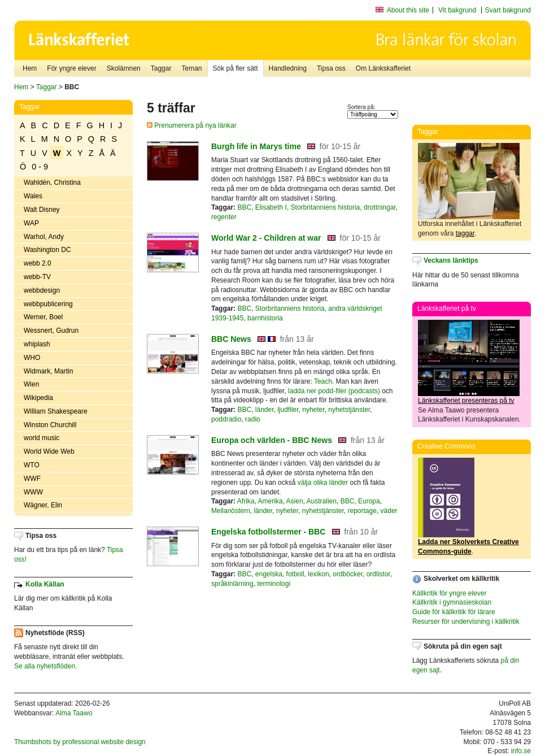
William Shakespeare (56, 411)
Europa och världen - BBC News (272, 440)
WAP (31, 223)
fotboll (295, 574)
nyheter (313, 410)
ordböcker (348, 574)
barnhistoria (265, 318)
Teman (191, 68)
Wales (33, 196)
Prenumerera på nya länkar (192, 125)
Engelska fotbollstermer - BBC (268, 532)
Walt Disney (42, 210)
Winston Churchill (50, 425)
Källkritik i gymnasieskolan (452, 602)
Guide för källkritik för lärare (454, 612)
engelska (269, 574)
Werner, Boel (43, 317)
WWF (32, 479)
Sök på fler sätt (236, 68)
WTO (32, 465)
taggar (465, 233)
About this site (408, 10)
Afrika (246, 501)
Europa (369, 501)
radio (253, 419)
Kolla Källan (45, 584)
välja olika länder (323, 483)
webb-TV (37, 277)
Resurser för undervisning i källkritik (466, 622)
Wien (31, 384)
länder (265, 410)
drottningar (380, 207)
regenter (224, 217)
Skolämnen (124, 68)
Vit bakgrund (457, 10)
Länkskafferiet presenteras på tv (466, 401)
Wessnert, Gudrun (51, 331)
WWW (33, 492)
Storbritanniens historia (326, 207)
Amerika (271, 501)
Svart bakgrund (508, 10)
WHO (32, 358)
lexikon (318, 574)
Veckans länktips (451, 260)
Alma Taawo (74, 713)
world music (42, 438)
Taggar (161, 68)
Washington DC (47, 250)
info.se (521, 751)
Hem (30, 68)
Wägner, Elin (43, 505)
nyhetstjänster (349, 410)
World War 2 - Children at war (266, 238)
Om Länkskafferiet (383, 68)
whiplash (37, 344)
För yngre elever (71, 68)
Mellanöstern (231, 511)
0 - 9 (40, 167)
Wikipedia (38, 398)
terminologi (274, 584)
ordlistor (378, 574)
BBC (244, 207)
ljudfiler (288, 410)
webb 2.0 (38, 263)
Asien (295, 501)
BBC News (231, 339)
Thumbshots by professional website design (80, 742)
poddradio (226, 419)
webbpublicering (48, 304)
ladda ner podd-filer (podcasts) (334, 391)
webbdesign (42, 290)
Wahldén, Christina (52, 183)
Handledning (288, 68)
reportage (362, 511)
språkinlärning (232, 584)
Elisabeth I (271, 207)
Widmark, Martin (48, 371)
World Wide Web (49, 451)
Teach (323, 381)
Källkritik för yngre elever (449, 593)
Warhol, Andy (44, 237)
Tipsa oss (331, 68)
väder (389, 511)
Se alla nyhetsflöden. (45, 666)
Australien (322, 501)
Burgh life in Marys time (256, 146)
